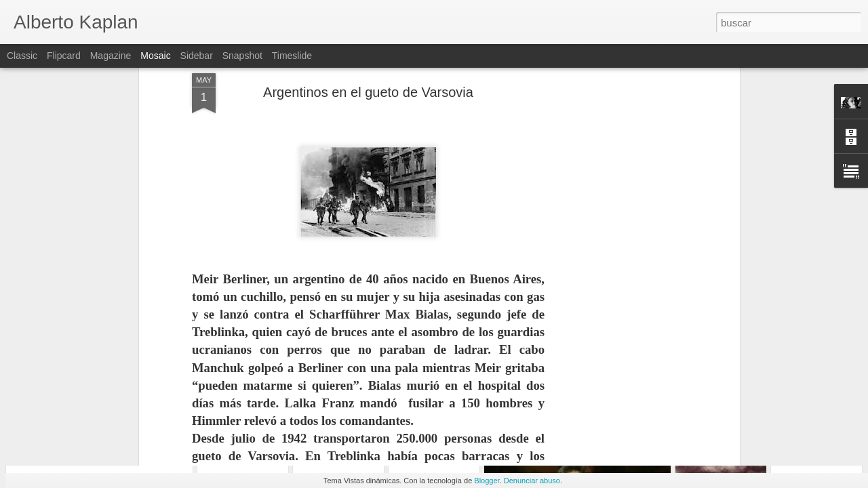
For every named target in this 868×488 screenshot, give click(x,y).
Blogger (487, 481)
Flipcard (64, 56)
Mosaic (155, 56)
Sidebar (197, 56)
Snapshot (242, 56)
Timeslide (292, 56)
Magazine (111, 56)
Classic (22, 56)
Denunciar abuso (532, 481)
